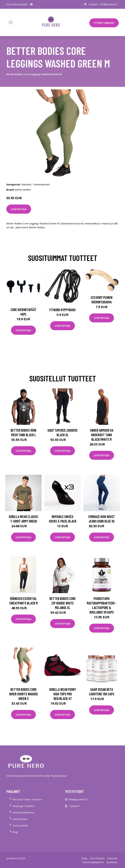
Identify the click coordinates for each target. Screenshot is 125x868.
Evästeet (112, 858)
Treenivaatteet (41, 184)
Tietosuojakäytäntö (93, 862)
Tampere (93, 4)
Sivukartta (112, 862)
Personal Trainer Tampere (27, 799)
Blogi (15, 832)
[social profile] (31, 4)
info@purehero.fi (109, 4)
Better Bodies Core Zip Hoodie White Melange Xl (63, 603)
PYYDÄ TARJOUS (104, 23)
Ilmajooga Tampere (23, 806)
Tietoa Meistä (20, 825)
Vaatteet (26, 184)
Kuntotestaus (20, 819)
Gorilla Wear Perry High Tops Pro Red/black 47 (63, 694)
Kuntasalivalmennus (23, 812)
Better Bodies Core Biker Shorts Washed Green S (24, 694)
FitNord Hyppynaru (62, 310)
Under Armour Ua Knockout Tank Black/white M (102, 435)
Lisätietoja (19, 209)
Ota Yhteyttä (97, 858)
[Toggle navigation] (11, 22)
